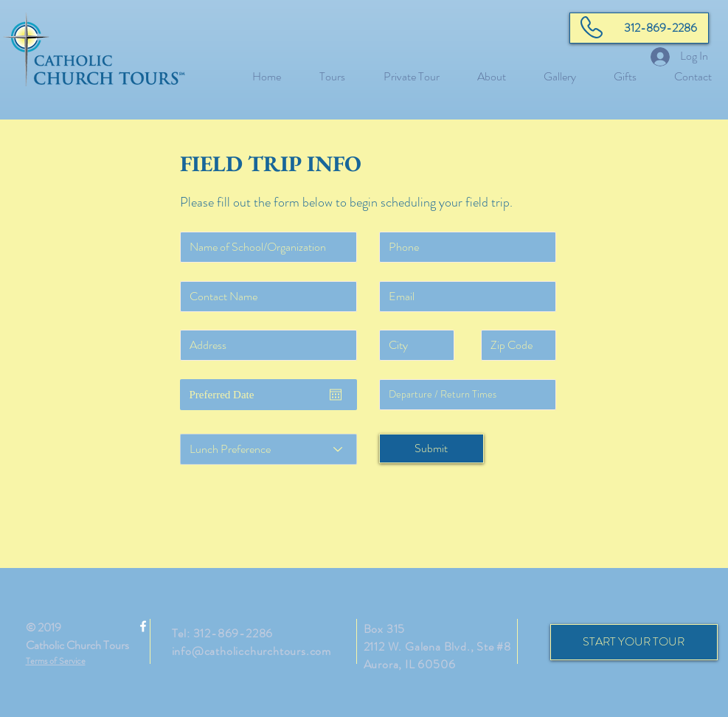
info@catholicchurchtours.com (252, 651)
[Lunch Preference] (268, 449)
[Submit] (431, 448)
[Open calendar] (336, 395)
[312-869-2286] (639, 28)
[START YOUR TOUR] (634, 642)
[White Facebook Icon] (143, 626)
